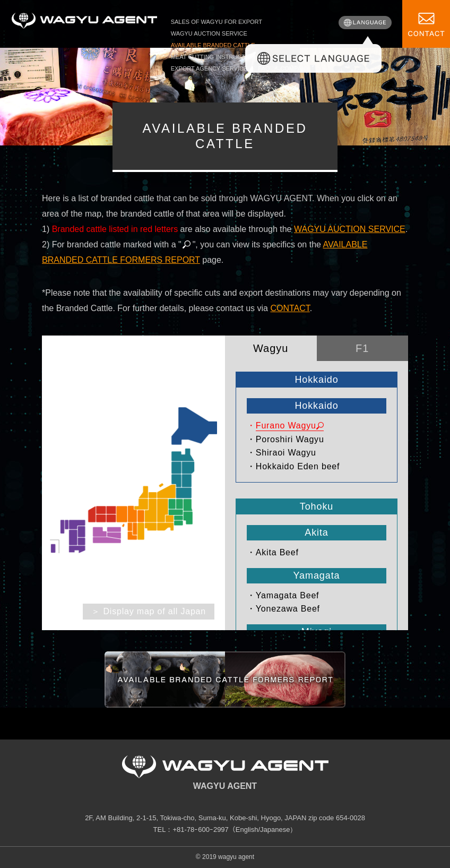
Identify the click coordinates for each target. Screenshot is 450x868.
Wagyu (271, 348)
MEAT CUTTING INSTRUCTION (213, 57)
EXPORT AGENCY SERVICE (209, 68)
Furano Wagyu (286, 426)
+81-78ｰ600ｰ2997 (200, 830)
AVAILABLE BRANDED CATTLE (213, 45)
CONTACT (290, 308)
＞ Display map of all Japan (149, 611)
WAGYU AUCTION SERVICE (209, 33)
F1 (362, 348)
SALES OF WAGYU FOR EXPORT (217, 22)
